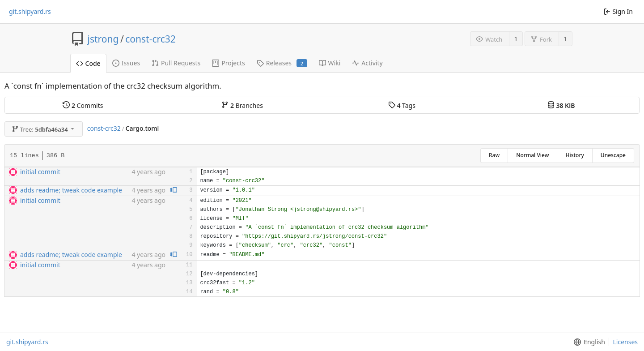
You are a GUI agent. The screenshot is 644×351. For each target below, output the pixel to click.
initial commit (40, 172)
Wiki (330, 63)
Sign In (618, 11)
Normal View (532, 155)
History (574, 155)
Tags (402, 105)
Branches (242, 105)
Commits (83, 105)
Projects (228, 63)
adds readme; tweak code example (71, 190)
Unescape (613, 155)
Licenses (625, 342)
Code (88, 63)
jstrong (103, 39)
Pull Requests (176, 63)
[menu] (587, 342)
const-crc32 (150, 39)
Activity (367, 63)
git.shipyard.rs (30, 12)
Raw (494, 155)
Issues (126, 63)
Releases (282, 63)
